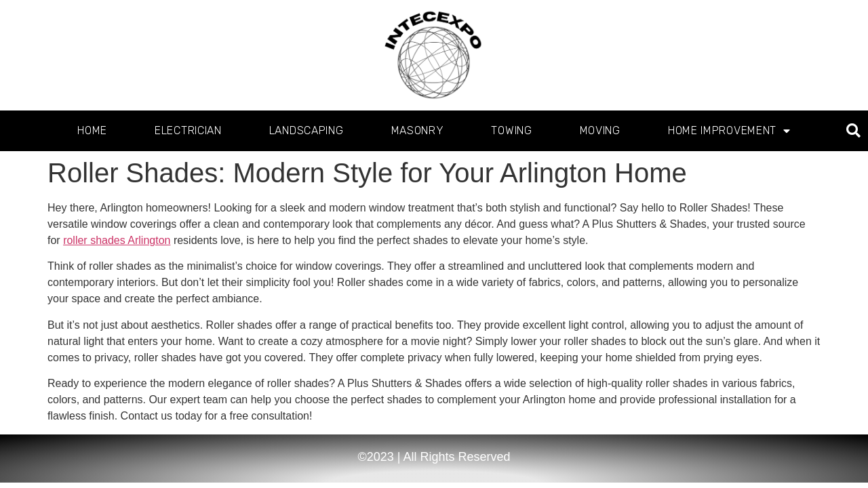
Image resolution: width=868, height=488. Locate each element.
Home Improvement (729, 131)
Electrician (188, 130)
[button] (853, 131)
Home (92, 130)
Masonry (418, 130)
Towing (511, 130)
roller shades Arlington (117, 240)
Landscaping (307, 130)
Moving (600, 130)
